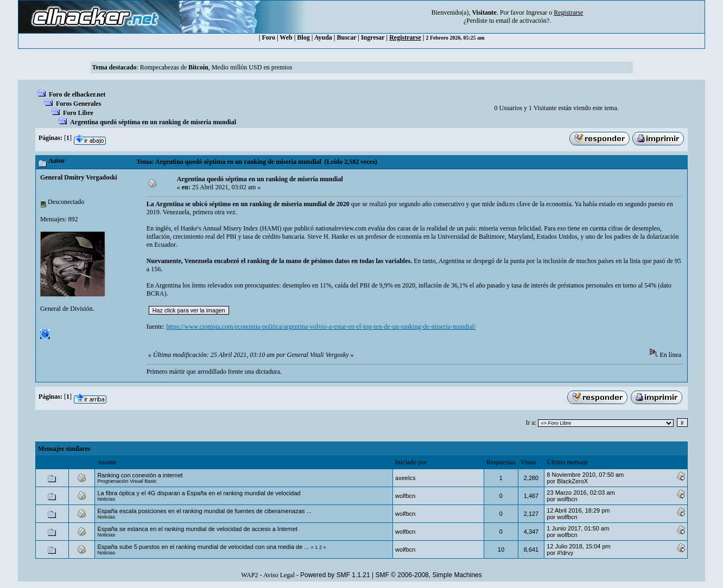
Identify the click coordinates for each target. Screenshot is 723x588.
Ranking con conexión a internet (140, 475)
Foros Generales (78, 104)
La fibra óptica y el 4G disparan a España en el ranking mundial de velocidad (199, 493)
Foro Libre (78, 113)
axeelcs (405, 478)
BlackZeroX (572, 481)
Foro (268, 37)
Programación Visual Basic (127, 481)
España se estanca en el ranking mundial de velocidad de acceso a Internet (197, 529)
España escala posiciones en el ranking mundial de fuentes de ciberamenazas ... (204, 511)
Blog (303, 37)
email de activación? (522, 21)
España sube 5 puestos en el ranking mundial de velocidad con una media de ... (203, 547)
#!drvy (565, 553)
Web (286, 37)
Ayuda (323, 37)
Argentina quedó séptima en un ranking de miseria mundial (153, 122)
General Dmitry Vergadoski (79, 177)
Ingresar (537, 12)
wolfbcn (405, 496)
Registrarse (405, 37)
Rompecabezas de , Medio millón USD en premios (216, 67)
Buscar (346, 37)
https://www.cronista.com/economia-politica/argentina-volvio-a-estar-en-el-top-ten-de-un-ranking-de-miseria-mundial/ (321, 327)
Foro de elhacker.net (77, 94)
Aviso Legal (279, 575)
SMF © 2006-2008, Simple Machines (429, 575)
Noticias (106, 499)
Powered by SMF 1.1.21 (335, 575)
